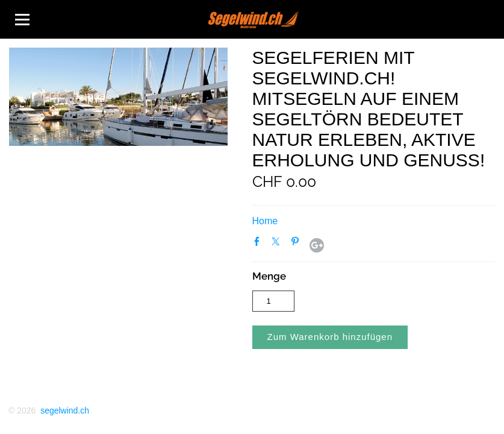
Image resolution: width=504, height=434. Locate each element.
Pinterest (297, 244)
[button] (330, 337)
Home (265, 221)
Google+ (317, 245)
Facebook (260, 244)
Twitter (278, 244)
